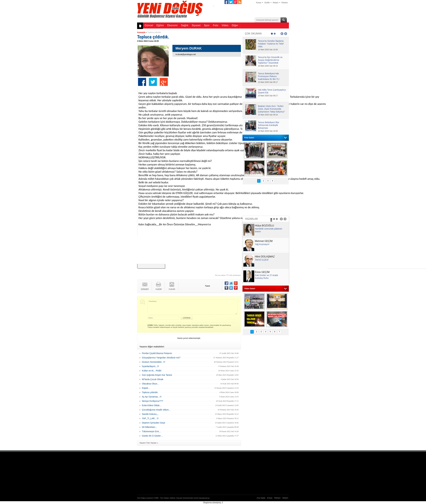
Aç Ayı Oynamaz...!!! (152, 397)
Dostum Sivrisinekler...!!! (154, 362)
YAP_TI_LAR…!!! (150, 418)
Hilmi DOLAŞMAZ (265, 257)
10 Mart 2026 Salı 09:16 (268, 115)
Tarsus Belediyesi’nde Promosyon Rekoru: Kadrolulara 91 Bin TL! (269, 76)
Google (164, 82)
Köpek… (146, 388)
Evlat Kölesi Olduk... (152, 405)
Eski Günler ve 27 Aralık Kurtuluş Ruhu (266, 277)
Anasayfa (141, 32)
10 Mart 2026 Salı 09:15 (268, 66)
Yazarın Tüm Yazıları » (149, 443)
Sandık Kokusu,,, (150, 414)
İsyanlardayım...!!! (150, 366)
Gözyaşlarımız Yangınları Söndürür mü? (161, 358)
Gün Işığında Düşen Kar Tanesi (157, 375)
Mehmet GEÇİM (264, 241)
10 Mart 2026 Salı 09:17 (268, 82)
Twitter (153, 82)
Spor (207, 25)
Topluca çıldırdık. (154, 32)
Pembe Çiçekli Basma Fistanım (157, 353)
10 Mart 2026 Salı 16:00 (268, 50)
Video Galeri (250, 289)
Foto (216, 25)
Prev (282, 34)
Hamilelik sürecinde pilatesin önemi (269, 230)
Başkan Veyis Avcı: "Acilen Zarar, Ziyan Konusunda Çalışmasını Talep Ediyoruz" (271, 109)
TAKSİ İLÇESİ (262, 260)
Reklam (285, 3)
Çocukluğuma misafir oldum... (156, 410)
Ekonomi (172, 25)
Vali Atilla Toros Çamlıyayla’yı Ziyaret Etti (272, 91)
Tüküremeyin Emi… (151, 431)
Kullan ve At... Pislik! (152, 371)
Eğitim (160, 25)
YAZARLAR (251, 219)
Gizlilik (267, 3)
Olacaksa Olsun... (150, 384)
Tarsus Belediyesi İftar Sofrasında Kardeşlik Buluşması (269, 125)
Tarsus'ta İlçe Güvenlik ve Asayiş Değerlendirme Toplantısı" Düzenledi (270, 60)
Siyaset (196, 25)
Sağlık (185, 25)
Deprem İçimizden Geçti (153, 423)
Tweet (207, 286)
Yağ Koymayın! (262, 244)
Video (225, 25)
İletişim (276, 3)
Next (286, 34)
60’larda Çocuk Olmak (153, 379)
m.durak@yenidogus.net (186, 54)
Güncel (149, 25)
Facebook (142, 82)
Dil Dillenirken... (149, 427)
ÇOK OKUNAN (253, 34)
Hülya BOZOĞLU (264, 226)
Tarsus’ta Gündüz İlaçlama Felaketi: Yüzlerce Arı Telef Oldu (271, 44)
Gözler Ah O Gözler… (152, 436)
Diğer (235, 25)
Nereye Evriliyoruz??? (153, 401)
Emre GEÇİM (262, 272)
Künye (259, 3)
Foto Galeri (249, 138)
